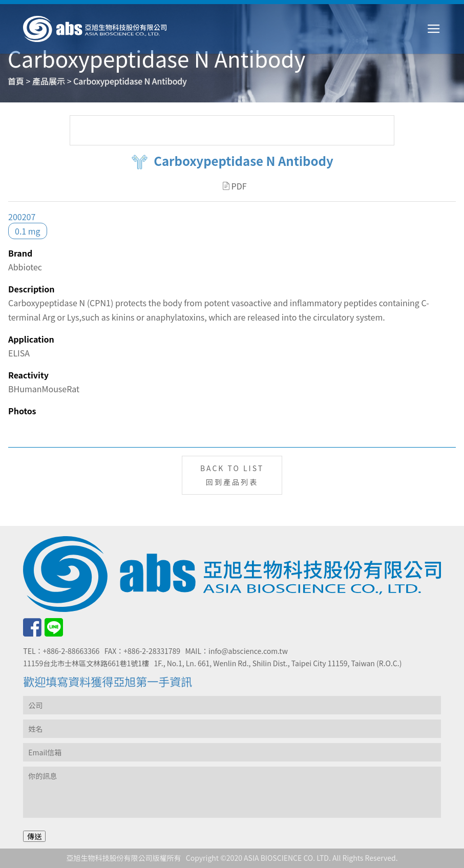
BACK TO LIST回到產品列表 (232, 475)
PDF (235, 186)
